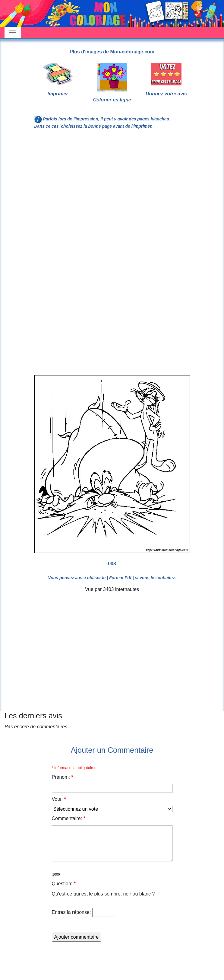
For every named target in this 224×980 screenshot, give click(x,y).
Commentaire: (69, 818)
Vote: (59, 799)
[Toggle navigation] (13, 33)
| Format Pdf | (120, 578)
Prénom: (63, 777)
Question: (64, 884)
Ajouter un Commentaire (112, 750)
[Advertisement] (57, 198)
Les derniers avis (33, 716)
